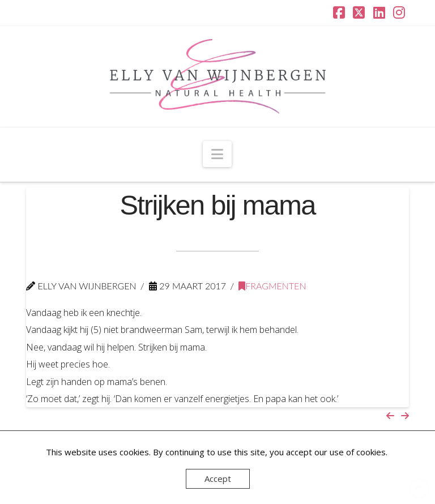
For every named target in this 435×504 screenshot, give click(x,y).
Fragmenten (272, 286)
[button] (217, 154)
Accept (218, 479)
